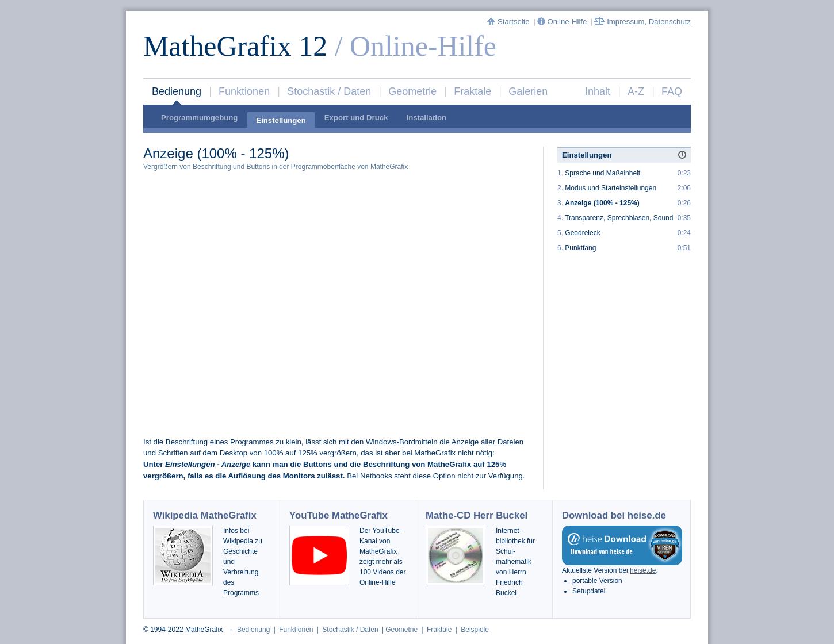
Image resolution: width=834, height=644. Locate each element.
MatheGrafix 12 (235, 46)
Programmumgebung (199, 118)
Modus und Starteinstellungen (611, 188)
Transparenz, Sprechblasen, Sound (619, 218)
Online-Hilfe (563, 22)
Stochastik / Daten (329, 91)
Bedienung (177, 91)
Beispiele (475, 630)
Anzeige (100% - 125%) (602, 203)
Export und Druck (356, 118)
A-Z (636, 91)
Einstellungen (281, 120)
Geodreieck (582, 233)
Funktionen (244, 91)
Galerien (528, 91)
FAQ (672, 91)
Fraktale (473, 91)
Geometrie (412, 91)
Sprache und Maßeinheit (602, 173)
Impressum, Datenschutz (642, 22)
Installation (426, 118)
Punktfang (580, 248)
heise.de (643, 570)
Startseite (509, 22)
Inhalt (598, 91)
